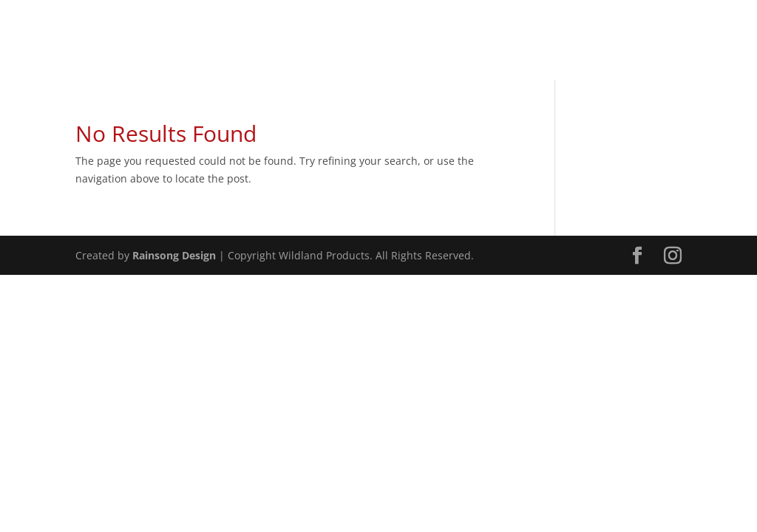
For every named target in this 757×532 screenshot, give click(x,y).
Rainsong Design (174, 255)
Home (508, 50)
